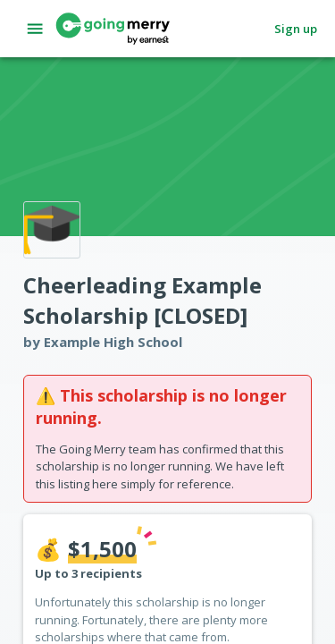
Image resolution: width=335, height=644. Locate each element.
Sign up (296, 29)
